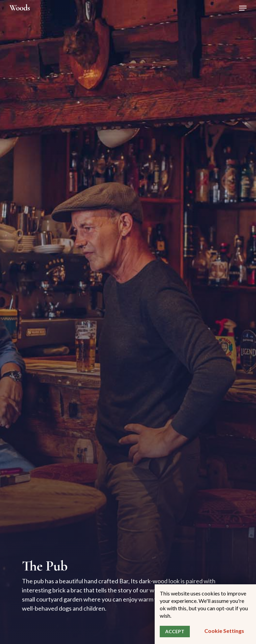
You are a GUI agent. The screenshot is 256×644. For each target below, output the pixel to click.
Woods (20, 8)
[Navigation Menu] (243, 8)
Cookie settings (224, 631)
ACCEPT (175, 631)
